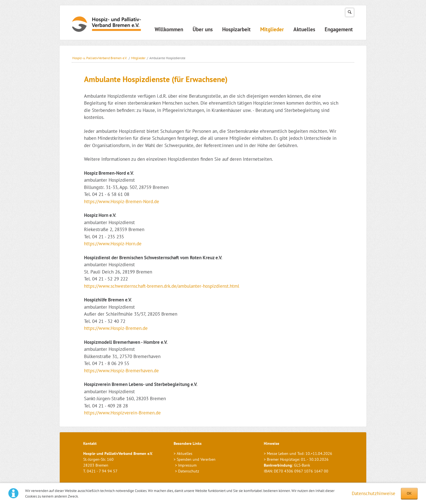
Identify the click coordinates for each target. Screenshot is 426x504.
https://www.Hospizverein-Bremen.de (122, 413)
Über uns (203, 29)
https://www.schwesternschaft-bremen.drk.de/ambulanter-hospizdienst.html (162, 286)
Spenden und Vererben (196, 459)
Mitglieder (272, 29)
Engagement (339, 29)
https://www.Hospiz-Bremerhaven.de (121, 371)
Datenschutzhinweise (374, 493)
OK (409, 493)
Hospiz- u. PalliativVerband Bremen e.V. (100, 58)
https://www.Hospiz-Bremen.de (116, 328)
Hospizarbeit (236, 29)
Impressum (187, 465)
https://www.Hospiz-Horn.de (113, 244)
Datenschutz (189, 471)
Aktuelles (304, 29)
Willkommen (169, 29)
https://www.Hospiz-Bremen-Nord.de (122, 201)
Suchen (350, 12)
